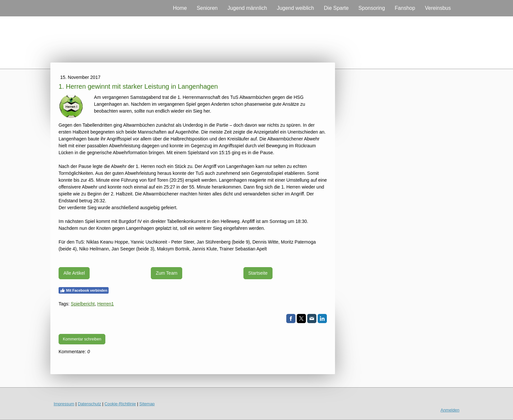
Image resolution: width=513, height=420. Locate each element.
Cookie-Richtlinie (120, 404)
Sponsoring (372, 8)
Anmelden (450, 410)
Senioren (207, 8)
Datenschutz (89, 404)
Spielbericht (83, 304)
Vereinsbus (438, 8)
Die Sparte (336, 8)
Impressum (64, 404)
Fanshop (405, 8)
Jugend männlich (247, 8)
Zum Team (167, 273)
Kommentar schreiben (82, 339)
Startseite (258, 273)
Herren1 (106, 304)
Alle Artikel (74, 273)
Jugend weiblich (295, 8)
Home (180, 8)
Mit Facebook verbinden (84, 290)
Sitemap (147, 404)
